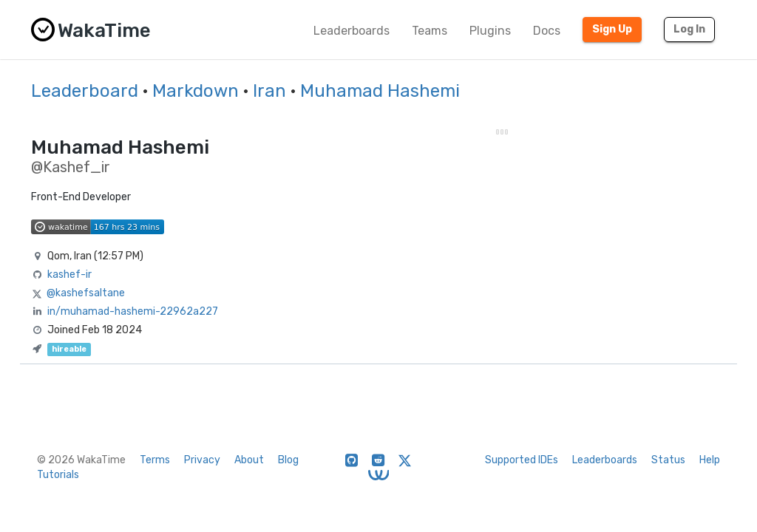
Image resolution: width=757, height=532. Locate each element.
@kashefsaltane (86, 293)
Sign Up (612, 29)
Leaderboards (352, 31)
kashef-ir (69, 274)
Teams (430, 31)
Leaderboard (85, 91)
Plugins (490, 31)
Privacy (202, 460)
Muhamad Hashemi (380, 91)
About (249, 460)
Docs (547, 31)
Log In (689, 29)
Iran (269, 91)
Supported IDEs (522, 460)
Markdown (196, 91)
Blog (288, 460)
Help (710, 460)
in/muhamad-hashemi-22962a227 (133, 311)
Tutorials (58, 475)
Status (668, 460)
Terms (155, 460)
